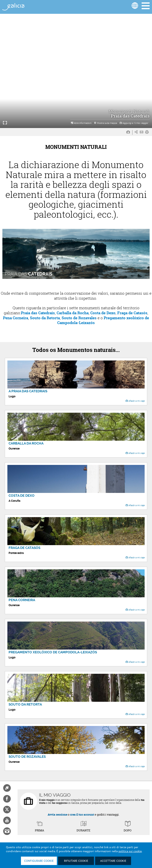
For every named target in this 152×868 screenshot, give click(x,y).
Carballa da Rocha (73, 313)
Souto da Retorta (45, 318)
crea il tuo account (82, 814)
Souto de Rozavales (79, 318)
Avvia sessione (57, 814)
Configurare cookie (39, 861)
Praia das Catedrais (38, 313)
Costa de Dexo (103, 313)
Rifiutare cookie (76, 861)
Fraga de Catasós (132, 313)
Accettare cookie (113, 861)
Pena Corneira (16, 318)
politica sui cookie (130, 851)
